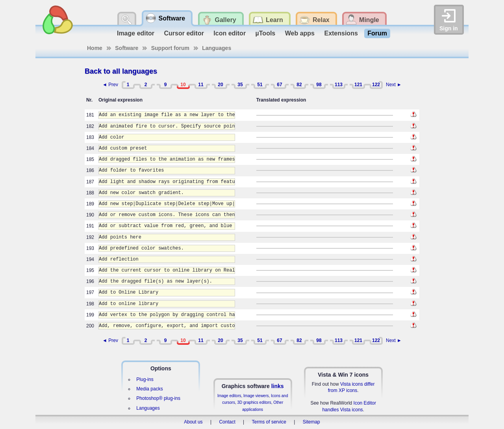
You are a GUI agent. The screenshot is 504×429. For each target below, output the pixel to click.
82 (299, 85)
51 (260, 85)
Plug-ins (145, 379)
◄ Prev (110, 85)
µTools (266, 33)
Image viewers (256, 396)
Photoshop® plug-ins (158, 398)
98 (319, 85)
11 (201, 85)
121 (358, 85)
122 (376, 85)
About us (193, 422)
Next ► (394, 85)
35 (240, 85)
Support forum (170, 48)
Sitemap (311, 422)
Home (95, 48)
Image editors (229, 396)
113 (339, 85)
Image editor (136, 33)
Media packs (149, 389)
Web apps (300, 33)
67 (279, 85)
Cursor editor (184, 33)
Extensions (341, 33)
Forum (377, 33)
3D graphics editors (254, 402)
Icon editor (230, 33)
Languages (217, 48)
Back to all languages (121, 71)
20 (220, 85)
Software (127, 48)
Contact (227, 422)
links (278, 386)
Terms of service (269, 422)
